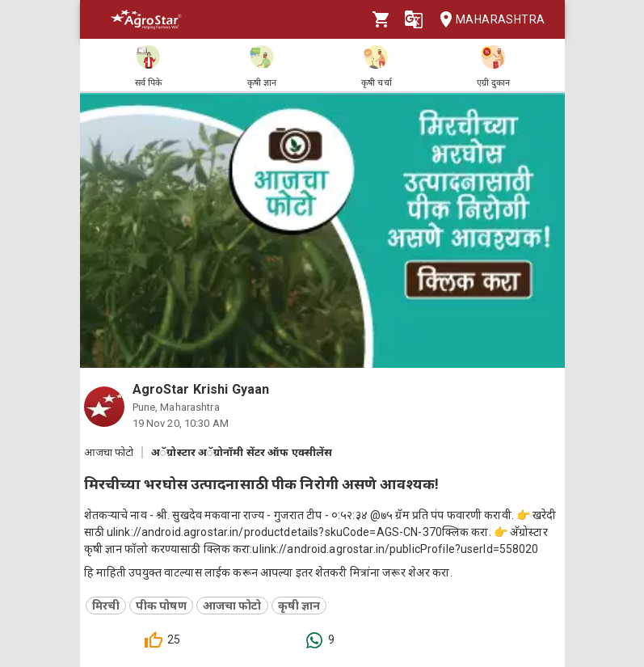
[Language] (414, 19)
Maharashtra (487, 20)
